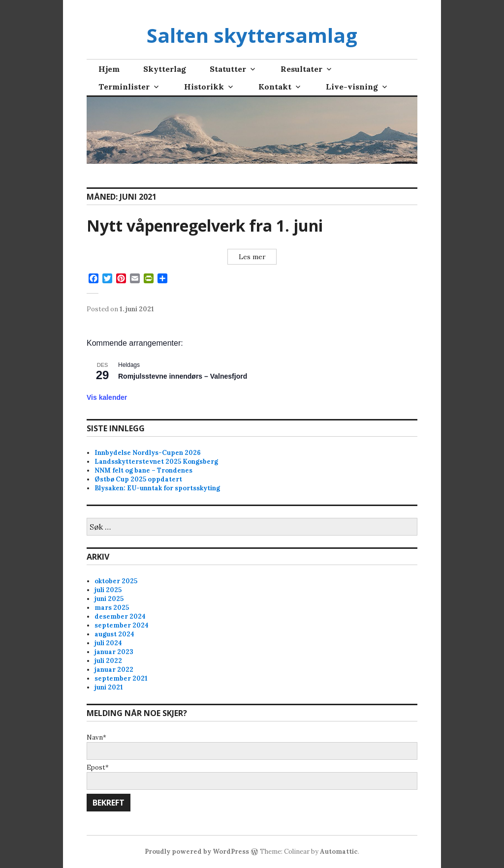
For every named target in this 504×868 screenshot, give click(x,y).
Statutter (228, 69)
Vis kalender (107, 397)
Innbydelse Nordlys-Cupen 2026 (148, 453)
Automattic (339, 852)
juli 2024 (108, 643)
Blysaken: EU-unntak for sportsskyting (157, 488)
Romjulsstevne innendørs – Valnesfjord (183, 376)
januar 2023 (114, 652)
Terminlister (124, 87)
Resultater (301, 69)
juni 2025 (109, 599)
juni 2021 (109, 687)
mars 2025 (112, 608)
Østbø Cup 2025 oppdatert (138, 479)
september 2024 (122, 625)
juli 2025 (108, 590)
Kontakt (275, 87)
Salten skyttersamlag (252, 35)
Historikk (204, 87)
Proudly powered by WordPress (197, 852)
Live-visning (352, 87)
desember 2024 (120, 616)
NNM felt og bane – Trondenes (143, 470)
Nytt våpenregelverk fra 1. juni (205, 225)
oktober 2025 (116, 581)
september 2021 (121, 678)
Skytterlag (165, 69)
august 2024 (114, 634)
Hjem (109, 69)
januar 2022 (114, 670)
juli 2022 (108, 661)
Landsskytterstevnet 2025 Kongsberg (156, 462)
